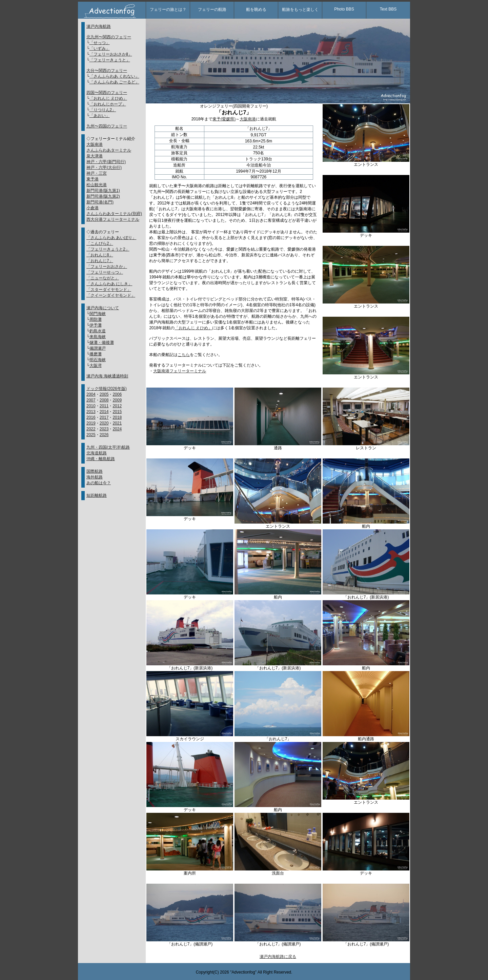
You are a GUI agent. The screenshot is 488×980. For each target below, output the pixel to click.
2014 (104, 412)
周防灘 (96, 319)
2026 (104, 435)
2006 (117, 394)
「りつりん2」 (103, 110)
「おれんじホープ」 (108, 104)
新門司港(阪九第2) (103, 196)
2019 (91, 423)
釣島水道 (98, 331)
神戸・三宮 (97, 173)
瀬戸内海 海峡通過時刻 (107, 376)
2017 (104, 417)
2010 (91, 406)
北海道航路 (97, 453)
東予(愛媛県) (224, 119)
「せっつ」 (100, 43)
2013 (91, 412)
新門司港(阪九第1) (103, 191)
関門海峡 (98, 314)
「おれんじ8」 (100, 255)
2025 (91, 435)
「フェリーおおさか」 (107, 267)
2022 (91, 429)
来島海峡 (98, 337)
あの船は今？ (99, 483)
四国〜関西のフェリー (107, 93)
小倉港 (93, 208)
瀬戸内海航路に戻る (278, 957)
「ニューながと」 (103, 278)
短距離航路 (97, 495)
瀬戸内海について (103, 308)
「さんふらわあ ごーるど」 (114, 82)
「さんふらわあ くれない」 (114, 76)
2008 (104, 400)
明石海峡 (98, 360)
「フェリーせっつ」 (105, 272)
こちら (184, 355)
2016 (91, 417)
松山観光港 (97, 185)
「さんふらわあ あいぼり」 (111, 238)
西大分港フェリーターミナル (113, 219)
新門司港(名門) (100, 202)
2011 (104, 406)
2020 (104, 423)
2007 (91, 400)
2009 (117, 400)
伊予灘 (96, 325)
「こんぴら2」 (100, 243)
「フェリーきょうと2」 (108, 249)
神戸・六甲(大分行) (104, 168)
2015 (117, 412)
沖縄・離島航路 (101, 459)
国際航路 (95, 471)
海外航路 (95, 477)
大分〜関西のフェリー (107, 71)
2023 (104, 429)
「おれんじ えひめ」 (108, 98)
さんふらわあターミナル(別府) (114, 214)
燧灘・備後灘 (102, 342)
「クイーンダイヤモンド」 (111, 295)
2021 (117, 423)
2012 (117, 406)
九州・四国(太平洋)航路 (108, 447)
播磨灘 (96, 354)
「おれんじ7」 (100, 261)
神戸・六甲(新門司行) (106, 162)
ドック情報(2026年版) (107, 389)
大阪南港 (95, 144)
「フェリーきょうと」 (110, 60)
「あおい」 (100, 116)
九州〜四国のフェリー (107, 126)
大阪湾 (96, 366)
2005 (104, 394)
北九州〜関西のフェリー (109, 37)
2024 (117, 429)
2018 (117, 417)
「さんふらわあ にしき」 (109, 284)
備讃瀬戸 (98, 348)
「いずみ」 (100, 48)
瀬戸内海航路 (99, 26)
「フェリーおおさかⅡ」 (111, 54)
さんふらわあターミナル (109, 150)
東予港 (93, 179)
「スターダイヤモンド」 (109, 290)
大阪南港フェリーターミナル (180, 371)
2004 (91, 394)
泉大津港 (95, 156)
